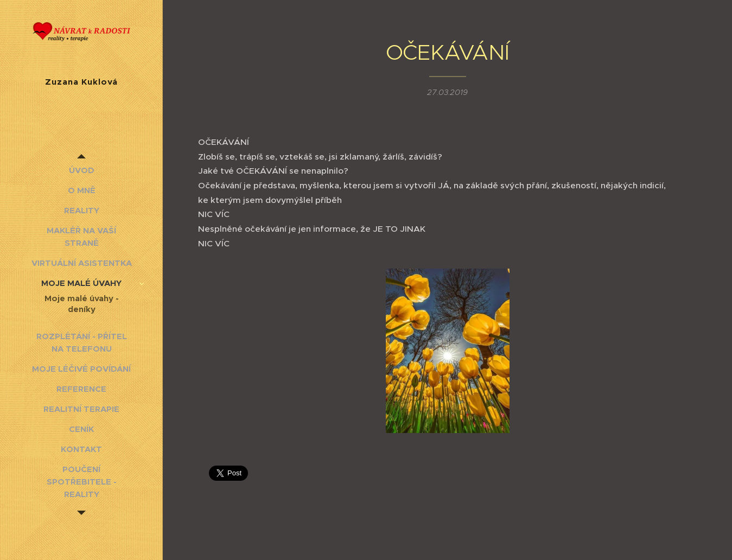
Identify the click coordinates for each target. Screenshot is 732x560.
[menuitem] (81, 170)
